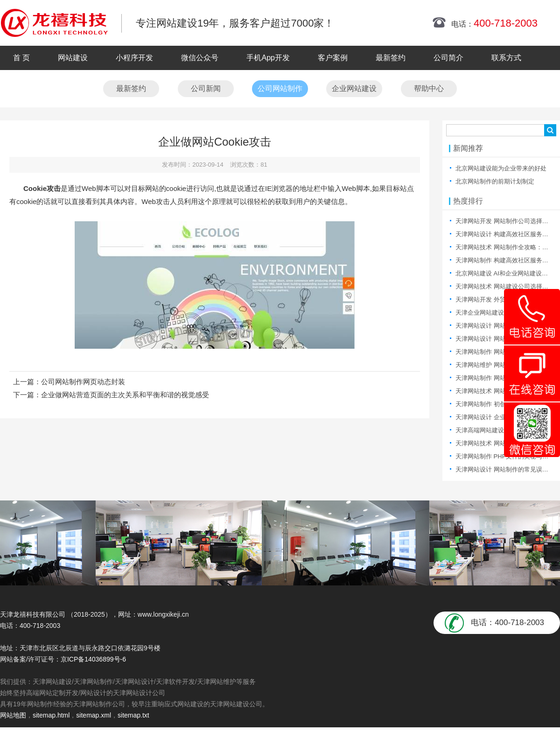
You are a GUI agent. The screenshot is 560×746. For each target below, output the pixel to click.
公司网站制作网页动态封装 (83, 382)
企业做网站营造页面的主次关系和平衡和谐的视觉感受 (125, 395)
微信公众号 (200, 58)
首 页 (21, 58)
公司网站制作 (280, 88)
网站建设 (73, 58)
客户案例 (333, 58)
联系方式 (506, 58)
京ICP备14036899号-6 (93, 659)
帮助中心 (429, 88)
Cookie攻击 (42, 188)
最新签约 (391, 58)
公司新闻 (206, 88)
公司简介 (448, 58)
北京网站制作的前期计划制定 (495, 181)
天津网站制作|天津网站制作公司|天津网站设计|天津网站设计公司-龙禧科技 (54, 23)
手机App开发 (268, 58)
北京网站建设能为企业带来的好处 (501, 168)
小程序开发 (134, 58)
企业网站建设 (354, 88)
